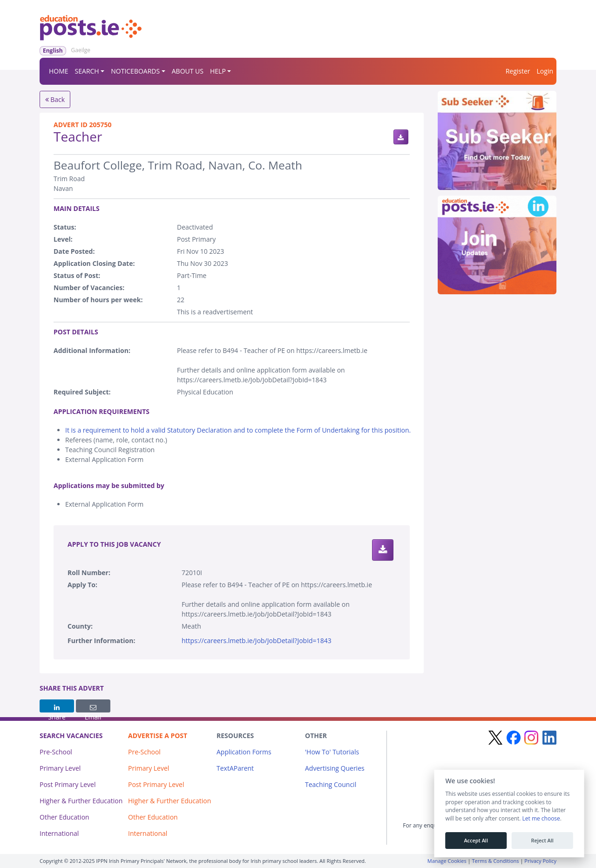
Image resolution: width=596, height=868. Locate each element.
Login (545, 71)
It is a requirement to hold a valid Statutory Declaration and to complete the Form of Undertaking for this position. (238, 430)
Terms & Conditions (496, 861)
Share (57, 708)
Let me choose (541, 819)
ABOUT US (188, 71)
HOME (59, 71)
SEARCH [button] (87, 71)
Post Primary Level (68, 784)
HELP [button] (218, 71)
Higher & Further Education (81, 801)
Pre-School (56, 752)
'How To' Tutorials (332, 752)
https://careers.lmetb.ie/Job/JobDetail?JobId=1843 (257, 641)
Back (55, 99)
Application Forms (244, 752)
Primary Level (60, 768)
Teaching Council (331, 784)
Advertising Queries (335, 768)
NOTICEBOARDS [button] (135, 71)
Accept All (476, 841)
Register (518, 71)
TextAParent (235, 768)
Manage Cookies (447, 861)
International (59, 833)
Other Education (64, 817)
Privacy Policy (540, 861)
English (53, 51)
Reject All (542, 841)
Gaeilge (81, 50)
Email (93, 708)
